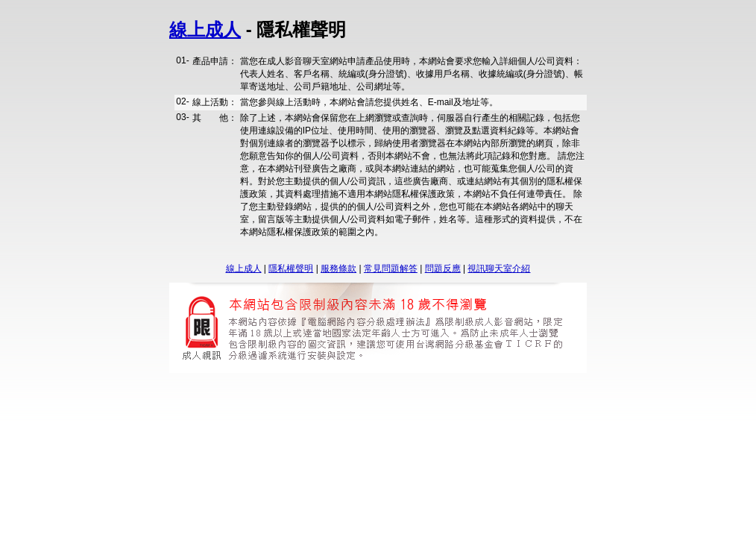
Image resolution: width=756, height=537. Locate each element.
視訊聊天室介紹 (499, 268)
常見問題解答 (391, 268)
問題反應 (443, 268)
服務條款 (338, 268)
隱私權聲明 (291, 268)
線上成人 (205, 29)
